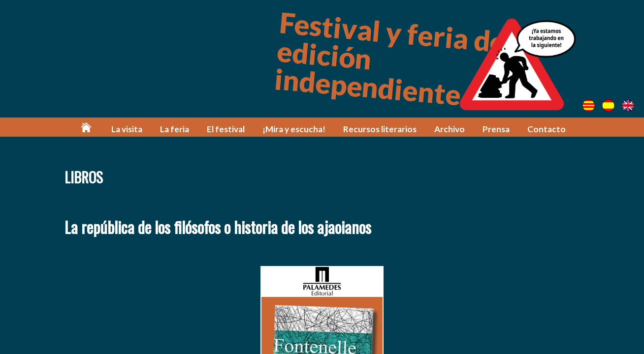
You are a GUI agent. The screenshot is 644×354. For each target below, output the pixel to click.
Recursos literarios (380, 129)
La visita (127, 129)
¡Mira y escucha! (294, 129)
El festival (226, 129)
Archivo (450, 129)
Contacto (547, 129)
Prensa (496, 129)
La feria (175, 129)
